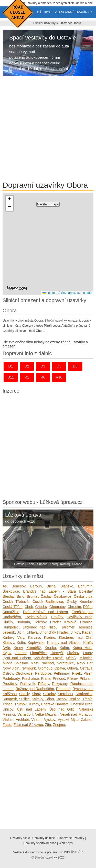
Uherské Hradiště (55, 704)
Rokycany (60, 684)
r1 (27, 377)
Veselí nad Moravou (76, 714)
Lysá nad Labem (17, 658)
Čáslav (46, 596)
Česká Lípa (83, 596)
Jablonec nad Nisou (40, 627)
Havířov (57, 617)
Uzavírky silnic (20, 838)
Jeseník (9, 632)
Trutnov (20, 704)
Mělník (71, 658)
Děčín (88, 607)
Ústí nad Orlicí (62, 709)
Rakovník (28, 684)
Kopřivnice (36, 643)
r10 (59, 377)
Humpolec (11, 627)
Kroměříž (34, 648)
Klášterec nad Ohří (76, 637)
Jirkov (76, 632)
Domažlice (11, 612)
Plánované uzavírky (73, 12)
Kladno (50, 637)
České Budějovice (48, 602)
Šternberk (65, 694)
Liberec (21, 653)
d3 (43, 366)
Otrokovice (24, 673)
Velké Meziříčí (46, 714)
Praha (46, 679)
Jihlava (32, 632)
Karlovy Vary (13, 637)
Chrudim (74, 607)
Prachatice (30, 679)
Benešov (18, 586)
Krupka (50, 648)
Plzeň (88, 673)
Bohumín (85, 586)
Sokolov (49, 694)
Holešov (40, 622)
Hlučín (8, 622)
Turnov (34, 704)
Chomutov (57, 607)
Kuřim (64, 648)
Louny (88, 653)
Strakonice (84, 694)
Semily (24, 694)
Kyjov (7, 653)
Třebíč (87, 699)
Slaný (36, 694)
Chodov (41, 607)
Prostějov (10, 684)
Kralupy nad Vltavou (64, 643)
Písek (76, 673)
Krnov (18, 648)
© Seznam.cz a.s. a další (75, 293)
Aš (5, 586)
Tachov (62, 699)
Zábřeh (87, 720)
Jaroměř (68, 627)
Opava (60, 668)
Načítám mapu (48, 204)
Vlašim (8, 720)
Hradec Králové (63, 622)
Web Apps (66, 843)
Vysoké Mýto (68, 720)
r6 (43, 377)
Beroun (36, 586)
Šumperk (10, 699)
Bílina (51, 586)
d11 (11, 377)
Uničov (8, 709)
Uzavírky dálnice (44, 838)
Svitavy (37, 699)
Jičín (21, 632)
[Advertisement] (48, 129)
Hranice (86, 622)
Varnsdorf (25, 714)
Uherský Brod (82, 704)
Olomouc (45, 668)
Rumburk (63, 689)
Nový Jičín (11, 668)
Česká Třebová (16, 602)
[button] (9, 199)
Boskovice (11, 591)
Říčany (44, 684)
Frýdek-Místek (36, 617)
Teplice (75, 699)
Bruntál (33, 596)
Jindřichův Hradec (54, 632)
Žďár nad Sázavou (28, 725)
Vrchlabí (22, 720)
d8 (75, 366)
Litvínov (73, 653)
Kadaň (87, 632)
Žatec (7, 725)
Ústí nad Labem (31, 709)
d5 (59, 366)
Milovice (86, 658)
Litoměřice (39, 653)
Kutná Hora (83, 648)
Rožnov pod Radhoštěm (35, 689)
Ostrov (8, 673)
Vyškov (50, 720)
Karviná (34, 637)
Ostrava (86, 668)
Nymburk (29, 668)
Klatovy (8, 643)
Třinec (8, 704)
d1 (11, 366)
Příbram (86, 679)
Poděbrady (11, 679)
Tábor (50, 699)
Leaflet (49, 293)
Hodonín (23, 622)
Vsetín (36, 720)
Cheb (29, 607)
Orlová (72, 668)
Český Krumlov (80, 602)
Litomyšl (57, 653)
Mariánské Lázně (49, 658)
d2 (27, 366)
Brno (20, 596)
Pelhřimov (62, 673)
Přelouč (59, 679)
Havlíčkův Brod (79, 617)
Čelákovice (62, 596)
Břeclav (8, 596)
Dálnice (44, 12)
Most (35, 663)
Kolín (21, 643)
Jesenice (85, 627)
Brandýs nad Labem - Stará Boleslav (58, 591)
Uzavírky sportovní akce (40, 843)
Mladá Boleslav (15, 663)
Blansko (67, 586)
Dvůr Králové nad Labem (45, 612)
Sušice (24, 699)
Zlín (48, 725)
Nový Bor (85, 663)
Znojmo (59, 725)
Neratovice (65, 663)
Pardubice (43, 673)
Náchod (48, 663)
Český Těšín (13, 607)
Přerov (72, 679)
